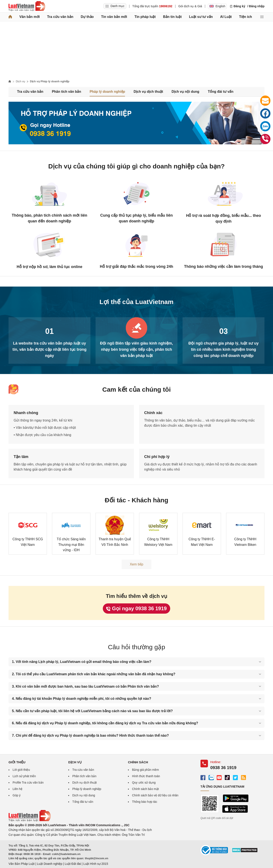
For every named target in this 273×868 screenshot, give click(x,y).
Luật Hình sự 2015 (96, 864)
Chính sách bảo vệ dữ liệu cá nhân (155, 795)
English (217, 6)
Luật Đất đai (73, 864)
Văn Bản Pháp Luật (22, 864)
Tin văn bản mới (114, 17)
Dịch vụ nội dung (186, 92)
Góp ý (17, 795)
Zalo (266, 127)
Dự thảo (87, 17)
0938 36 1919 (266, 140)
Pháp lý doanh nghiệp (107, 92)
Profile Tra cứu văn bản (28, 783)
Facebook (266, 114)
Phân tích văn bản (66, 92)
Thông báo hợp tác (145, 802)
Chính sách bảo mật (145, 789)
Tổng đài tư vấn (221, 92)
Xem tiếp (136, 564)
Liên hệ (17, 789)
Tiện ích (245, 17)
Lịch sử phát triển (24, 776)
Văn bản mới (30, 17)
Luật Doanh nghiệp (50, 864)
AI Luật (226, 17)
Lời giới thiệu (21, 770)
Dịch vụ (20, 81)
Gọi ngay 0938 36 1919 (136, 608)
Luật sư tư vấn (201, 17)
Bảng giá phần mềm (145, 770)
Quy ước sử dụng (144, 783)
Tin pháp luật (145, 17)
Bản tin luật (172, 17)
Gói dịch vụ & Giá (190, 6)
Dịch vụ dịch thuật (148, 92)
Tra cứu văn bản (60, 17)
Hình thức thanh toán (146, 776)
